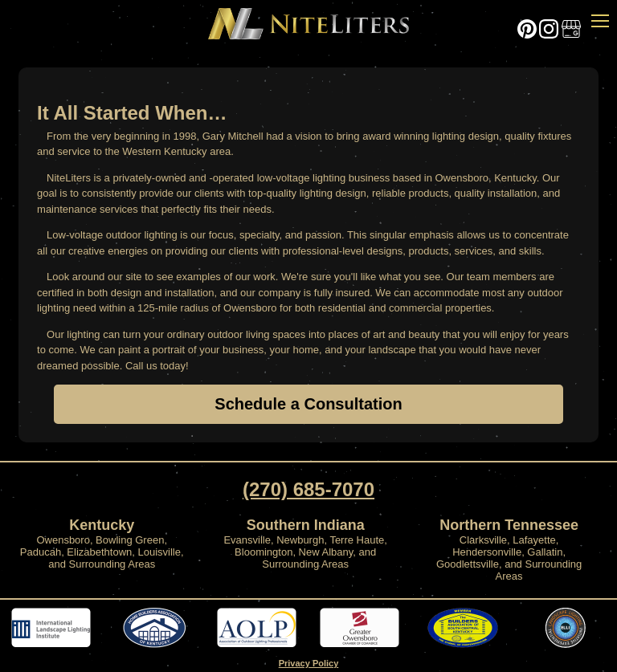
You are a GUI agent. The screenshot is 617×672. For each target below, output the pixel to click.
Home (308, 24)
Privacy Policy (309, 663)
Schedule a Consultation (308, 404)
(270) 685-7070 (308, 489)
